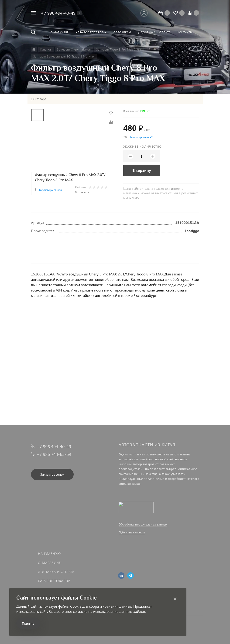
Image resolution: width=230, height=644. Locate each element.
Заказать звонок (52, 474)
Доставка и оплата (56, 572)
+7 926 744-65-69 (54, 454)
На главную (49, 554)
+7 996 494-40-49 (58, 13)
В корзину (142, 170)
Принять (28, 623)
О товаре (40, 99)
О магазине (49, 563)
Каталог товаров (54, 581)
